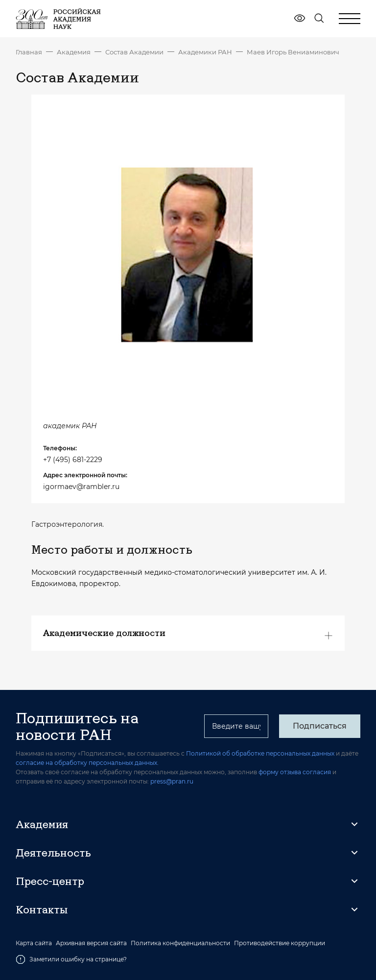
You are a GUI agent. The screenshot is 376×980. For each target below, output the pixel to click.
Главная (29, 52)
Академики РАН (205, 52)
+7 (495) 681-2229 (73, 460)
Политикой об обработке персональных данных (260, 753)
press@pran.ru (172, 781)
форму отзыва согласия (295, 772)
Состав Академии (134, 52)
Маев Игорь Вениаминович (293, 52)
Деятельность (53, 853)
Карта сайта (34, 943)
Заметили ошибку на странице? (71, 959)
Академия (74, 52)
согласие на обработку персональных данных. (87, 763)
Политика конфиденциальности (180, 943)
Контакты (42, 909)
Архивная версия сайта (91, 943)
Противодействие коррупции (280, 943)
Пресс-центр (50, 881)
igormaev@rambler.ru (81, 487)
